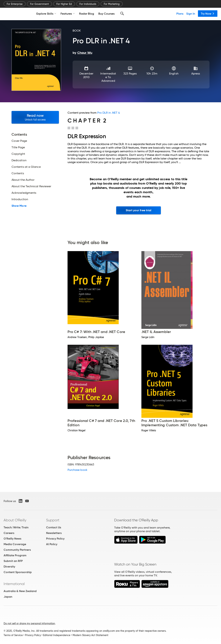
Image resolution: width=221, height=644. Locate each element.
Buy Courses (106, 14)
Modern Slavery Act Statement (90, 635)
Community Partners (17, 550)
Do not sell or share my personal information (29, 623)
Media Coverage (15, 544)
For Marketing (112, 4)
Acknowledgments (24, 193)
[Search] (122, 14)
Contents (18, 173)
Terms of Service (13, 635)
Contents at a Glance (26, 167)
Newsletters (54, 533)
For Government (39, 4)
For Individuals (88, 4)
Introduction (20, 199)
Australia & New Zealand (20, 591)
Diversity (9, 567)
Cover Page (19, 141)
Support (53, 520)
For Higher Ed (64, 4)
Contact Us (54, 527)
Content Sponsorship (18, 572)
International (14, 584)
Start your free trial (139, 210)
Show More (19, 206)
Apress (196, 74)
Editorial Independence (57, 635)
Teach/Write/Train (16, 527)
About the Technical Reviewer (31, 186)
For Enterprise (15, 4)
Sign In (191, 14)
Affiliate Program (15, 555)
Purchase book (77, 470)
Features (68, 14)
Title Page (18, 147)
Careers (9, 533)
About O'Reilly (15, 520)
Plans (180, 14)
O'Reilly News (12, 539)
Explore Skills (46, 14)
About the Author (23, 180)
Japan (8, 597)
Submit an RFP (13, 561)
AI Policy (52, 544)
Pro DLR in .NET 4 (108, 113)
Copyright (18, 154)
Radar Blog (87, 14)
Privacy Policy (55, 539)
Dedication (19, 160)
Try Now (208, 14)
